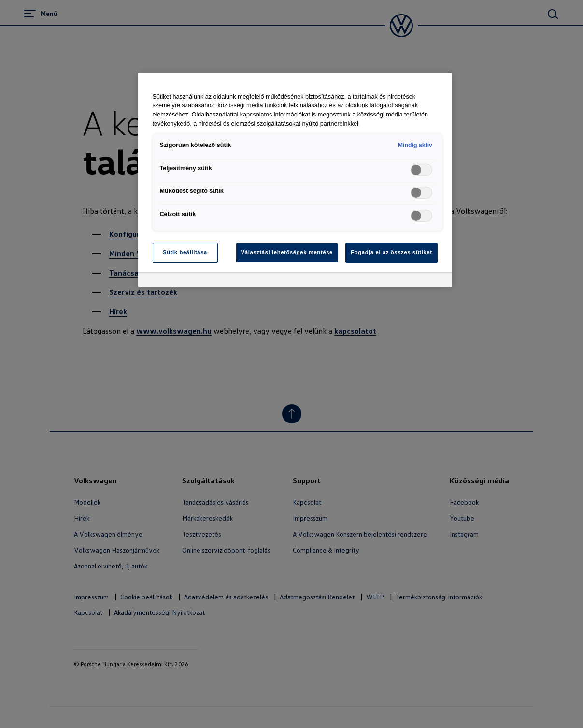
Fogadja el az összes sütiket (391, 252)
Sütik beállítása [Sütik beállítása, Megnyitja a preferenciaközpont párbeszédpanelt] (185, 252)
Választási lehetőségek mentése (287, 252)
